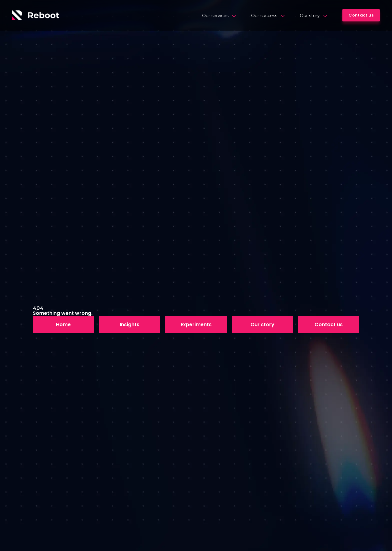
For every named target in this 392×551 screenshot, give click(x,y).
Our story (313, 16)
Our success (268, 16)
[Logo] (36, 15)
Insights (130, 325)
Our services (219, 16)
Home (63, 325)
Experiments (196, 325)
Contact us (329, 325)
